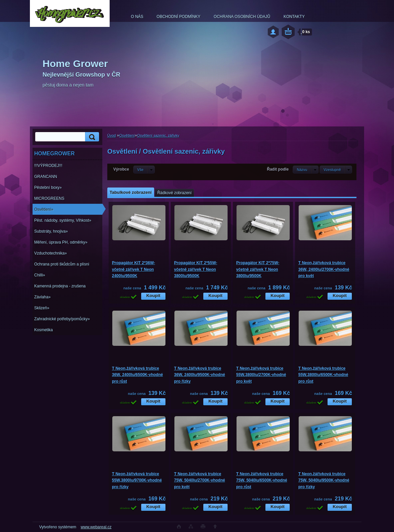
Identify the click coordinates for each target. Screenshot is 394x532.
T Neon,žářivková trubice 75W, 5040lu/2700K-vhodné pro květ (199, 480)
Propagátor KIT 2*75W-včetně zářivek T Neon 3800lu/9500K (258, 269)
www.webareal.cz (96, 527)
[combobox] (305, 170)
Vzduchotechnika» (50, 253)
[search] (91, 137)
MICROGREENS (49, 198)
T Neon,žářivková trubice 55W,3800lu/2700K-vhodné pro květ (261, 375)
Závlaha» (42, 297)
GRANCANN (46, 177)
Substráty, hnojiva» (51, 231)
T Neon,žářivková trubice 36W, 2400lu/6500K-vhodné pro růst (137, 375)
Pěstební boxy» (48, 188)
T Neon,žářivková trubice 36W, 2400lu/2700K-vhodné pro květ (324, 269)
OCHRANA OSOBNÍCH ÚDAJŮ (242, 17)
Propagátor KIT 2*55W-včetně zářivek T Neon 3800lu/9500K (196, 269)
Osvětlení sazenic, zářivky (158, 135)
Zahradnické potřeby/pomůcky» (62, 319)
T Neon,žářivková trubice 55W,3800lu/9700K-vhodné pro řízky (137, 480)
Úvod (112, 135)
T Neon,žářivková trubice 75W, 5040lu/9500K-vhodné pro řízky (324, 480)
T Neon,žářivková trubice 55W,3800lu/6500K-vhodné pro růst (323, 375)
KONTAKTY (294, 17)
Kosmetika (44, 330)
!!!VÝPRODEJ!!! (48, 166)
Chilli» (40, 275)
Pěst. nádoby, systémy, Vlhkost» (63, 220)
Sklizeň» (42, 308)
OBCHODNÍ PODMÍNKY (178, 17)
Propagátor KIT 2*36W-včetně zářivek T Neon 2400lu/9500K (134, 269)
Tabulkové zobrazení (131, 192)
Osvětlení (127, 135)
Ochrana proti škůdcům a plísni (62, 264)
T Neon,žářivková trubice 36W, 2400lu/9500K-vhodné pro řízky (199, 375)
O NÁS (137, 17)
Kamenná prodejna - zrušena (60, 286)
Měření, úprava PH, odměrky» (61, 242)
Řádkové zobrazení (174, 193)
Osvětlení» (44, 209)
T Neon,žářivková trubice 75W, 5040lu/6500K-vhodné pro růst (262, 480)
